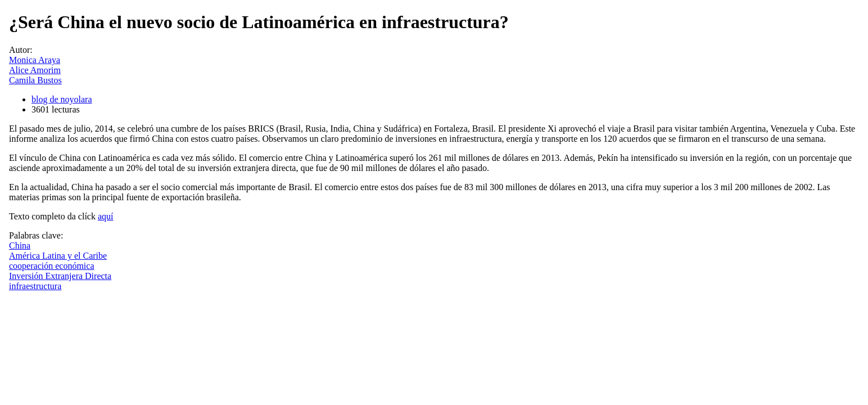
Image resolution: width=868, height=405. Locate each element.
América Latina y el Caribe (58, 256)
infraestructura (35, 286)
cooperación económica (51, 266)
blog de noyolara (62, 99)
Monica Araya (35, 60)
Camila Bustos (35, 80)
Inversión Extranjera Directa (60, 276)
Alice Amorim (35, 70)
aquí (106, 216)
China (20, 246)
